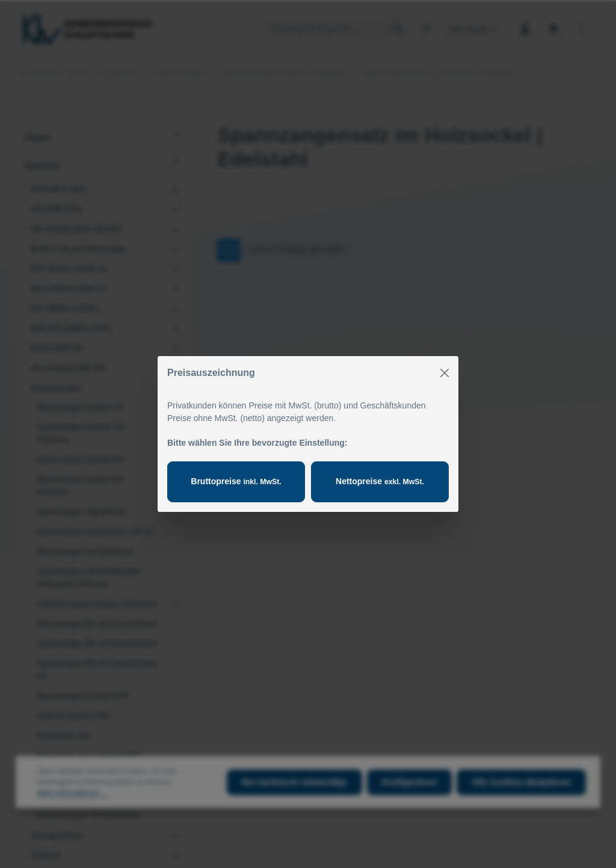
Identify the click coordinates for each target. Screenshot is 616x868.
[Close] (445, 373)
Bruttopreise (236, 481)
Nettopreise (380, 481)
